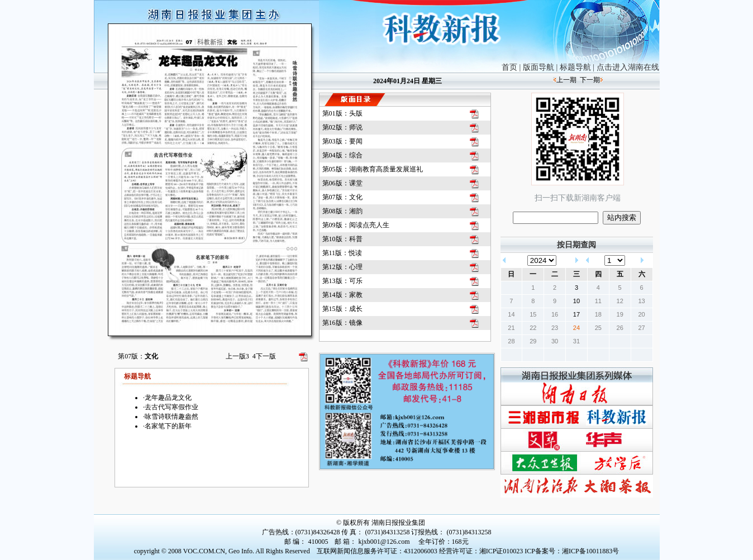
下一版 (264, 356)
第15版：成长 (342, 309)
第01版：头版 (342, 113)
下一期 (590, 80)
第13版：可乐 (342, 281)
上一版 (237, 356)
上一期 (566, 80)
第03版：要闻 (342, 141)
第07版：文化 (342, 197)
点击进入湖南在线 (628, 67)
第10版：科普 (342, 239)
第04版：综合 (342, 155)
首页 (509, 67)
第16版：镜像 (342, 323)
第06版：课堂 (342, 183)
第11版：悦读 (342, 253)
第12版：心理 (342, 267)
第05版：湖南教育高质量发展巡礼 (373, 169)
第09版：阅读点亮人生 (356, 225)
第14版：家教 (342, 295)
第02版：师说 (342, 127)
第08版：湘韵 (342, 211)
